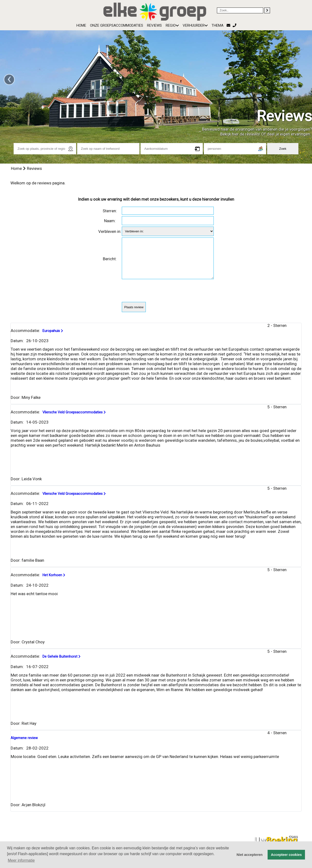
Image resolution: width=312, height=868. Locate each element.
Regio (172, 25)
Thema (218, 25)
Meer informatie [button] (21, 860)
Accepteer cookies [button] (286, 855)
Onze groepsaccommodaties (117, 25)
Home (81, 25)
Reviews (154, 25)
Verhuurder (195, 25)
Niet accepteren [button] (250, 855)
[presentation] (159, 298)
